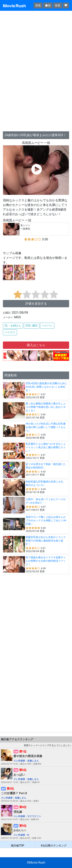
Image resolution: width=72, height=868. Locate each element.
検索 (58, 5)
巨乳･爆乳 (32, 326)
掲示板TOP (18, 845)
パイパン (47, 326)
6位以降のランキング (54, 845)
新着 (38, 5)
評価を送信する (36, 304)
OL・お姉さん (13, 326)
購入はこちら (36, 345)
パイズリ (10, 332)
